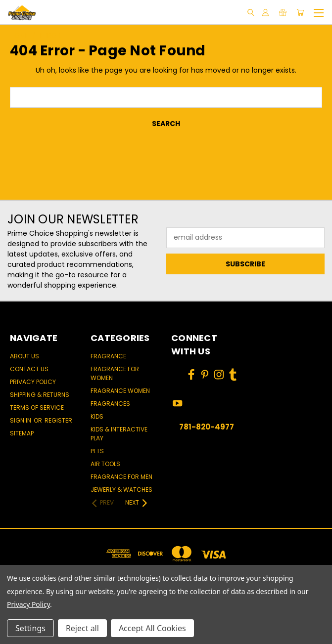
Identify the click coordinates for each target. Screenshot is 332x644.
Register (58, 420)
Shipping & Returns (40, 395)
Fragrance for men (121, 477)
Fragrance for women (115, 373)
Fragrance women (120, 391)
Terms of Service (37, 408)
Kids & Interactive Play (119, 434)
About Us (24, 356)
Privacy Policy (33, 382)
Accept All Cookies (152, 628)
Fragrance (108, 356)
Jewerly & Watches (121, 490)
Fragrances (110, 404)
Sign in (21, 420)
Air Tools (105, 464)
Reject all (82, 628)
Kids (97, 416)
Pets (97, 451)
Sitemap (22, 433)
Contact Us (29, 369)
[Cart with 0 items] (300, 12)
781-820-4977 (207, 427)
